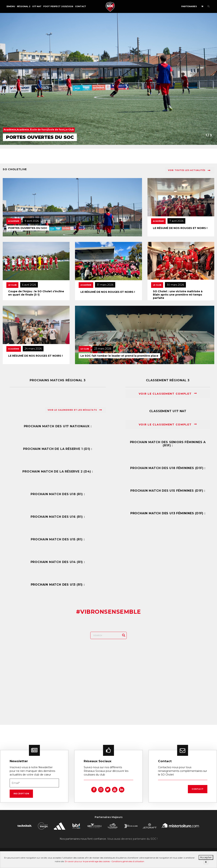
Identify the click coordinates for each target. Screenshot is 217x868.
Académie (14, 221)
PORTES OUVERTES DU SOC (28, 228)
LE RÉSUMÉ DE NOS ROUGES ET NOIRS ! (180, 228)
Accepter (206, 857)
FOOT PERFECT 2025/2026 (58, 6)
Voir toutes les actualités (189, 170)
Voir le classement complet (168, 394)
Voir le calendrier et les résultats (75, 410)
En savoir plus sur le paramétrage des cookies (87, 861)
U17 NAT (37, 6)
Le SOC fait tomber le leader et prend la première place (119, 356)
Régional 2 (24, 6)
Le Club (12, 285)
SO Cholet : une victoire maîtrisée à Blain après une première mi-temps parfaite (178, 295)
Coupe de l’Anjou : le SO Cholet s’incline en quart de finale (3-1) (36, 293)
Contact (81, 6)
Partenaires (189, 6)
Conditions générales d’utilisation (128, 861)
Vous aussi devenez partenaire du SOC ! (132, 839)
